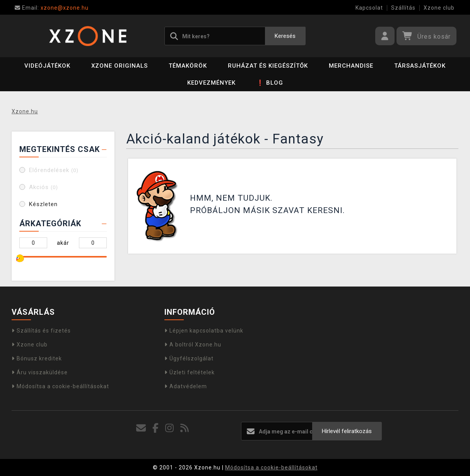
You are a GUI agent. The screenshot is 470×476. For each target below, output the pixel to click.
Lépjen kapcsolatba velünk (204, 331)
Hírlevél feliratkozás (347, 431)
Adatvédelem (186, 386)
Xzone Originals (120, 66)
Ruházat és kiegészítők (268, 66)
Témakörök (188, 66)
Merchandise (351, 66)
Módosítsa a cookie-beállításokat (60, 386)
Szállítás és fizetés (41, 331)
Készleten (43, 204)
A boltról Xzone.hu (193, 345)
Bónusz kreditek (37, 358)
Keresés (285, 36)
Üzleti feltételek (190, 372)
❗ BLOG (270, 83)
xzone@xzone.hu (52, 8)
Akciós (44, 187)
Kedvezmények (211, 83)
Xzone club (439, 8)
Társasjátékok (420, 66)
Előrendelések (54, 170)
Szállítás (403, 8)
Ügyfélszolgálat (189, 358)
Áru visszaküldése (40, 372)
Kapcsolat (369, 8)
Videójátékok (47, 66)
